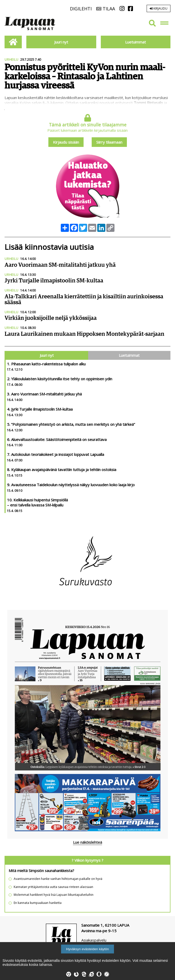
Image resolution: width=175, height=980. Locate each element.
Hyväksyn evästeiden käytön (87, 949)
